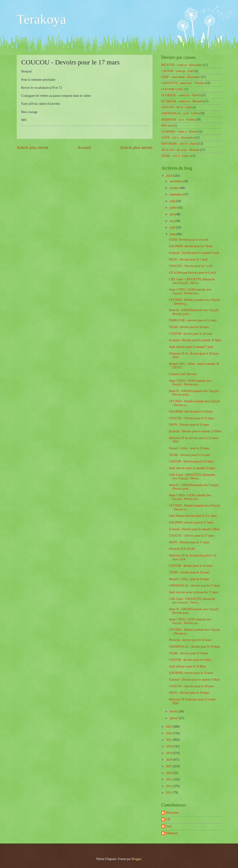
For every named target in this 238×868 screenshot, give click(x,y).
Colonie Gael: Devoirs (183, 374)
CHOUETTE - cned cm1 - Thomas (183, 83)
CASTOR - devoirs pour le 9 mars (190, 660)
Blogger (136, 859)
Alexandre (172, 813)
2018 (170, 760)
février (174, 711)
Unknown (172, 833)
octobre (175, 188)
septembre (176, 194)
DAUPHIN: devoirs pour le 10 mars (191, 673)
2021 (170, 740)
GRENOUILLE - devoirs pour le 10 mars (194, 647)
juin (172, 214)
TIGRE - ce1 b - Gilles (175, 156)
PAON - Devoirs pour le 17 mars (189, 542)
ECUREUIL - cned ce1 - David (181, 95)
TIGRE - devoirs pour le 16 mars (189, 572)
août (173, 201)
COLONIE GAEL (173, 89)
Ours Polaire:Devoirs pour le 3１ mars (193, 516)
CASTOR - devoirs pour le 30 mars (191, 334)
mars (173, 234)
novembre (176, 181)
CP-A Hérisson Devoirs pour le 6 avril (193, 273)
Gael (169, 826)
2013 (170, 779)
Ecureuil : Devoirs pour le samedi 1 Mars (194, 529)
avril (173, 227)
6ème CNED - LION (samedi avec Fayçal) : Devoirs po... (190, 291)
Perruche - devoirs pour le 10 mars (190, 640)
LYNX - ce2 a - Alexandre (178, 138)
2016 (170, 773)
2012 (170, 786)
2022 (170, 733)
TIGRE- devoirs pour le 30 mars (189, 327)
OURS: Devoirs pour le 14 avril (189, 240)
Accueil (84, 147)
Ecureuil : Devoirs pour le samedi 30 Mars (195, 340)
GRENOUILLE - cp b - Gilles (180, 113)
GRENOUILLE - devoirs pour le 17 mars (194, 586)
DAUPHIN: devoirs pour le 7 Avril (190, 246)
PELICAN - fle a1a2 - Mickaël (180, 150)
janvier (174, 718)
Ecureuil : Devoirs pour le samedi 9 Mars (194, 680)
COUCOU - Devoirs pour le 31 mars (192, 418)
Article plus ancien (136, 147)
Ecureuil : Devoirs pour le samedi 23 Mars (195, 431)
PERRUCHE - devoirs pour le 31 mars (193, 320)
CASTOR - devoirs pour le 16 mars (191, 566)
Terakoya (41, 19)
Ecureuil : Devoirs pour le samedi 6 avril (194, 253)
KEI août (167, 126)
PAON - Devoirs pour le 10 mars (189, 693)
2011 (170, 793)
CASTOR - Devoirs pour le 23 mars (191, 461)
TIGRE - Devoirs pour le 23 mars (190, 455)
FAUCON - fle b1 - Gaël (177, 107)
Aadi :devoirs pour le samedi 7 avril (191, 347)
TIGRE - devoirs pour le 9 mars (189, 653)
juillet (174, 208)
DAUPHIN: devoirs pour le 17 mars (191, 522)
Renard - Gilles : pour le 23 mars (189, 448)
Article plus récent (33, 147)
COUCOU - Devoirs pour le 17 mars (192, 536)
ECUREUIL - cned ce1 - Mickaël (182, 101)
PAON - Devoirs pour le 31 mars (189, 425)
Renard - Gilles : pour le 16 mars (189, 579)
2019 (170, 753)
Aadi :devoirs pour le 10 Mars (187, 666)
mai (172, 221)
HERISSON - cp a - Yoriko (178, 120)
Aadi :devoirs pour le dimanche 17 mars (194, 592)
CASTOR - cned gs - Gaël (178, 71)
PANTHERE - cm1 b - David (179, 144)
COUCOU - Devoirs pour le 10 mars (192, 686)
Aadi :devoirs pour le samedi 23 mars (192, 468)
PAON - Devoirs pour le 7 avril (188, 260)
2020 (170, 746)
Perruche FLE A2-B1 (182, 549)
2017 (170, 766)
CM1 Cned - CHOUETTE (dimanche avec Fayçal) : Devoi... (192, 281)
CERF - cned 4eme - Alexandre (181, 77)
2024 (170, 176)
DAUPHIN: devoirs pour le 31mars (191, 411)
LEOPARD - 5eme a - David (179, 132)
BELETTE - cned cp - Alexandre (182, 65)
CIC (168, 819)
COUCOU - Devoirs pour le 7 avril (191, 266)
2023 (170, 727)
